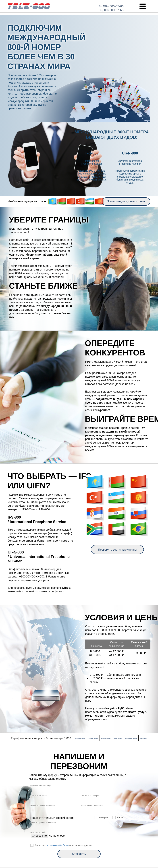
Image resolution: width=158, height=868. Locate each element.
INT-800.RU (29, 6)
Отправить (79, 854)
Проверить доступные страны (126, 201)
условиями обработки (58, 845)
